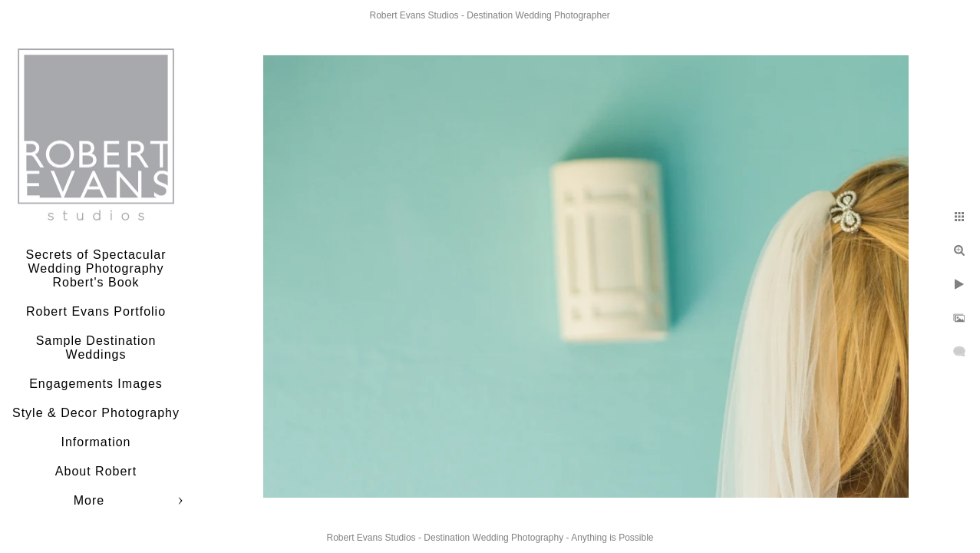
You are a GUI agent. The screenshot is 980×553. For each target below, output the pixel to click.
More (89, 500)
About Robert (96, 471)
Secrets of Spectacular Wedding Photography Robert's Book (96, 268)
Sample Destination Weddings (96, 348)
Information (96, 442)
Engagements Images (96, 384)
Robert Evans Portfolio (96, 311)
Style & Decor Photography (96, 413)
